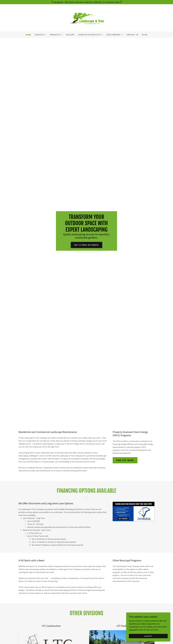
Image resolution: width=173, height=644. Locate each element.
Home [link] (28, 35)
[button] (41, 35)
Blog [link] (145, 35)
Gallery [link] (70, 35)
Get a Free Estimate (87, 245)
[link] (87, 18)
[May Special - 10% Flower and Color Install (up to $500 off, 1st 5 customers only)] (86, 2)
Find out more (125, 460)
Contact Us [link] (133, 35)
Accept (148, 636)
